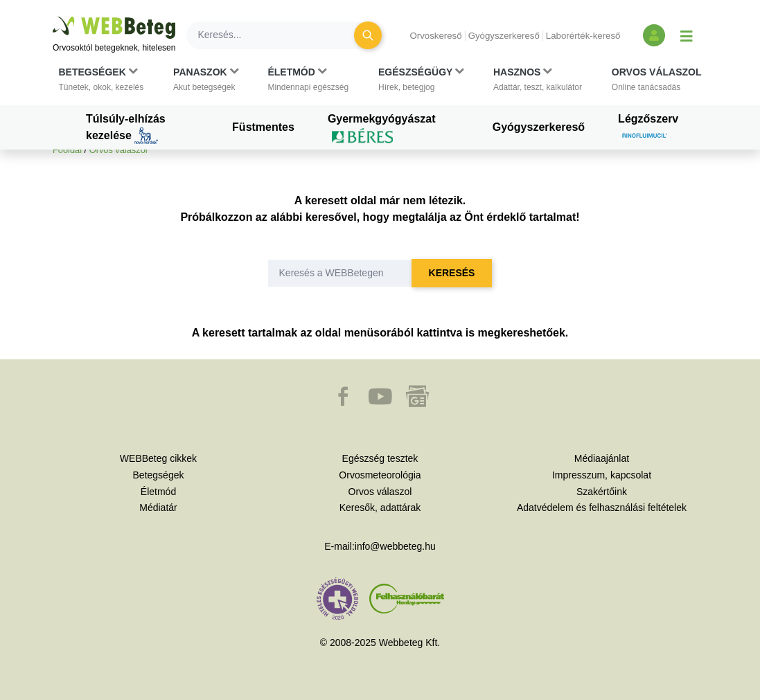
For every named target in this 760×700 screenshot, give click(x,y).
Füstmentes (263, 127)
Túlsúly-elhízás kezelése (126, 129)
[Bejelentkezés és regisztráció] (654, 35)
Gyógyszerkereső (504, 36)
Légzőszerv (648, 129)
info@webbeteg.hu (395, 546)
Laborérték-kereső (583, 36)
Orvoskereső (435, 36)
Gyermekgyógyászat (382, 129)
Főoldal (67, 150)
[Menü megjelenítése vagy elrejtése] (687, 35)
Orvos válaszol (118, 150)
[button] (101, 80)
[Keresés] (279, 35)
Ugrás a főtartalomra (53, 17)
